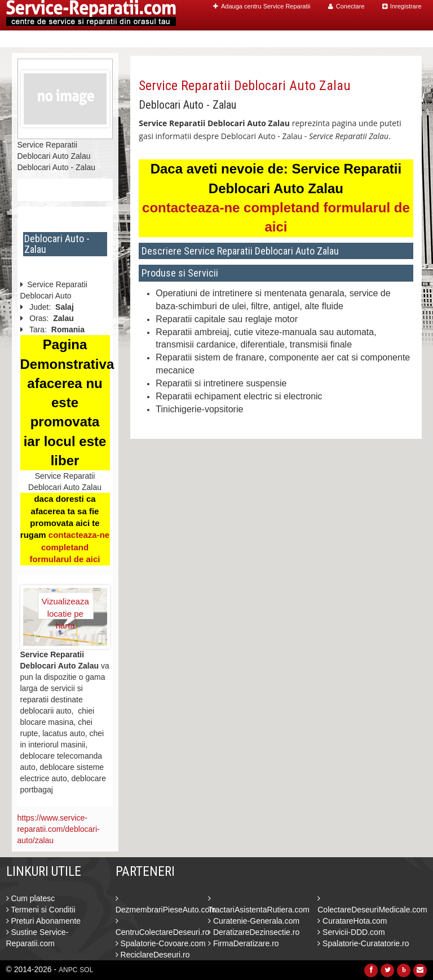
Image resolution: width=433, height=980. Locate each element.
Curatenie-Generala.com (254, 921)
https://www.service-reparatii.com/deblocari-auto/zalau (59, 829)
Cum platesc (31, 898)
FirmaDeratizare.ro (244, 943)
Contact (398, 39)
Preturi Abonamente (44, 921)
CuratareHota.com (352, 921)
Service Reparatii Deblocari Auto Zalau (245, 86)
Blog (363, 39)
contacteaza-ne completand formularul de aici (69, 547)
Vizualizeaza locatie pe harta (65, 608)
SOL (86, 970)
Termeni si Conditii (41, 910)
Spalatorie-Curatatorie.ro (363, 943)
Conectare (346, 6)
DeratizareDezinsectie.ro (254, 932)
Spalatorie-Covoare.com (161, 943)
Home (199, 39)
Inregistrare (402, 6)
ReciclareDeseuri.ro (153, 955)
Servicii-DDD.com (351, 932)
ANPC (68, 970)
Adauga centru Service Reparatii (262, 6)
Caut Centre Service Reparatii (281, 39)
